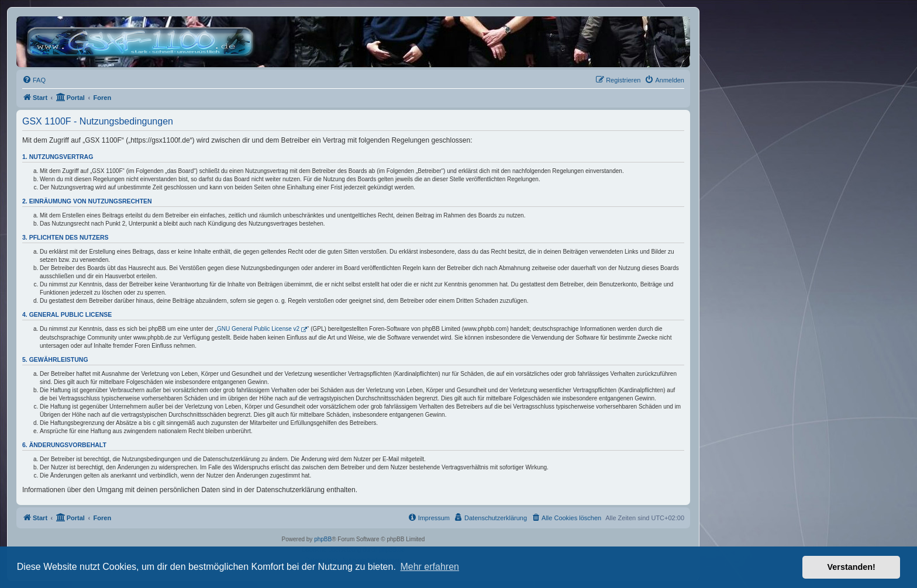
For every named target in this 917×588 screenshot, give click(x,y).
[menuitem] (34, 80)
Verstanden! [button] (851, 567)
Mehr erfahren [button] (430, 567)
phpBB (323, 539)
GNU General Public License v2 (258, 329)
